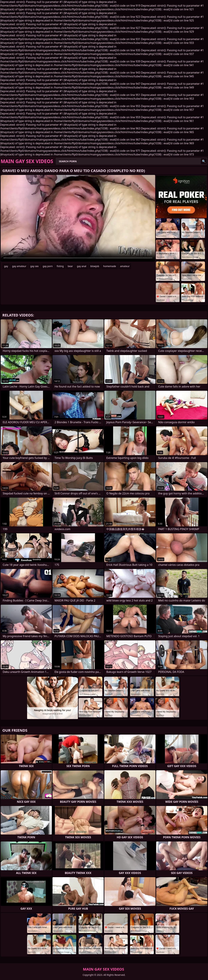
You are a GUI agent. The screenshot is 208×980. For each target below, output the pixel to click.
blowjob (95, 266)
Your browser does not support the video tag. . (78, 218)
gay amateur (19, 266)
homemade (110, 266)
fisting (60, 266)
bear (70, 266)
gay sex (34, 266)
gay (6, 266)
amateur (125, 266)
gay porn (48, 266)
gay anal (82, 266)
